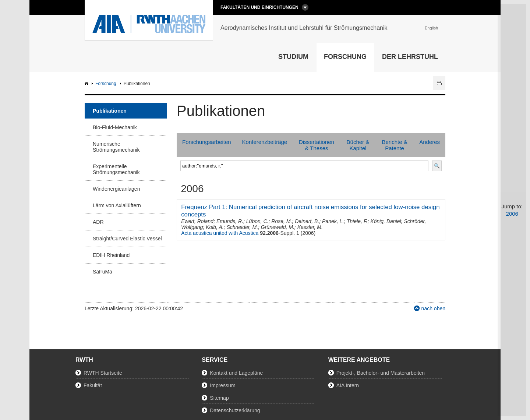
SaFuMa (103, 272)
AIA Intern (348, 385)
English (431, 28)
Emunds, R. (230, 221)
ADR (98, 222)
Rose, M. (282, 221)
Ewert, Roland (197, 221)
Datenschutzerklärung (235, 410)
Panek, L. (333, 221)
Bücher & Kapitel (358, 145)
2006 (512, 214)
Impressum (222, 385)
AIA (87, 84)
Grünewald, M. (278, 227)
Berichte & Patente (394, 145)
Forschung (345, 57)
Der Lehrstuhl (410, 57)
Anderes (430, 142)
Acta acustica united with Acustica (220, 233)
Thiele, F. (357, 221)
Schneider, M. (242, 227)
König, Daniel (386, 221)
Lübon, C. (257, 221)
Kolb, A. (215, 227)
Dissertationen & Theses (317, 145)
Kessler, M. (310, 227)
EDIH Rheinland (111, 255)
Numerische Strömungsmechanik (116, 147)
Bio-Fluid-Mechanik (115, 127)
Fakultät (93, 385)
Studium (293, 57)
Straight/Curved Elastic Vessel (127, 239)
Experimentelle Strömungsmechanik (116, 169)
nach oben (433, 308)
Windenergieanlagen (116, 189)
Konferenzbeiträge (265, 142)
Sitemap (219, 398)
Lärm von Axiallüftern (117, 205)
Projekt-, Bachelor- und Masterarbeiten (381, 373)
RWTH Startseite (103, 373)
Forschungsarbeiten (207, 142)
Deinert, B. (307, 221)
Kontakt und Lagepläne (236, 373)
